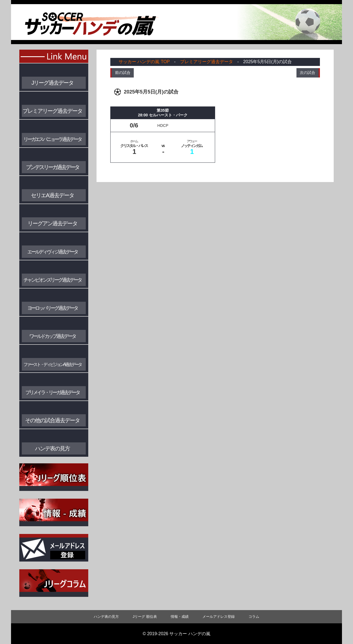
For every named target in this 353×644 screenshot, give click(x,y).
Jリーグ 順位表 (145, 617)
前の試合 (123, 73)
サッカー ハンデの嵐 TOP (144, 62)
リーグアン (52, 223)
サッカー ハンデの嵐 (190, 634)
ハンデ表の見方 (52, 448)
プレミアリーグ (52, 111)
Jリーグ (52, 83)
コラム (254, 617)
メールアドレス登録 (219, 617)
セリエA (52, 195)
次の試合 (307, 73)
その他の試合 (52, 420)
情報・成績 (180, 617)
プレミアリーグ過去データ (207, 62)
